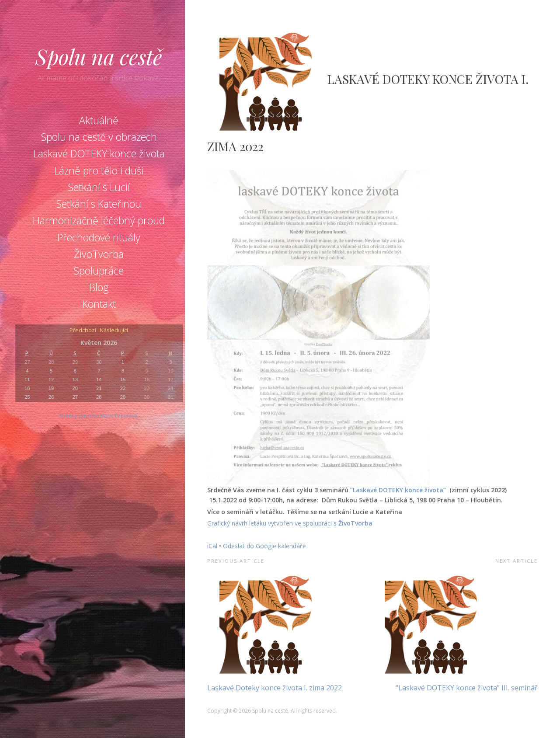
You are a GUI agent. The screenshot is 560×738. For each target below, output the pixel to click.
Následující (114, 331)
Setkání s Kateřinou (99, 204)
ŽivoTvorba (99, 254)
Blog (99, 287)
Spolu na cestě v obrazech (99, 137)
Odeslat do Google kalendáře (264, 546)
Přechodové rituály (99, 237)
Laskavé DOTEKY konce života (99, 153)
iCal (212, 546)
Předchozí (83, 331)
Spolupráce (99, 271)
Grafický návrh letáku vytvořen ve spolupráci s (273, 523)
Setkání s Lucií (99, 187)
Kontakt (99, 304)
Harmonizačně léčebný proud (99, 220)
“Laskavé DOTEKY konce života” (399, 490)
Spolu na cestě (99, 56)
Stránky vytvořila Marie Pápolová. (99, 416)
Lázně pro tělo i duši (99, 171)
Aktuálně (99, 120)
